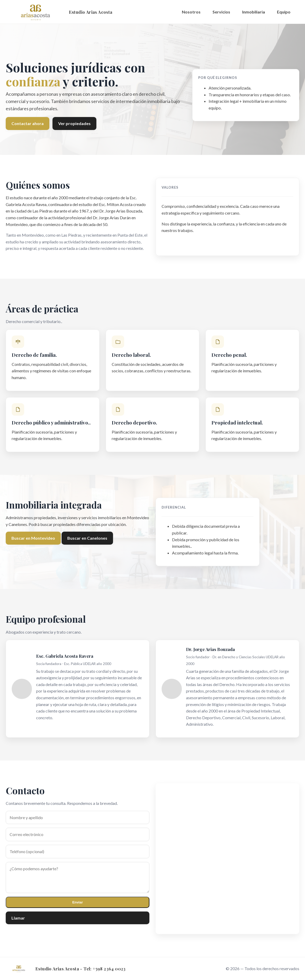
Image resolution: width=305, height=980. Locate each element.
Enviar (78, 902)
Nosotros (191, 12)
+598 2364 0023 (109, 969)
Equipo (284, 12)
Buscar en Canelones (87, 538)
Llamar (18, 918)
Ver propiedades (74, 123)
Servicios (221, 12)
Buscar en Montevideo (33, 538)
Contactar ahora (28, 123)
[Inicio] (59, 12)
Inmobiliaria (254, 12)
